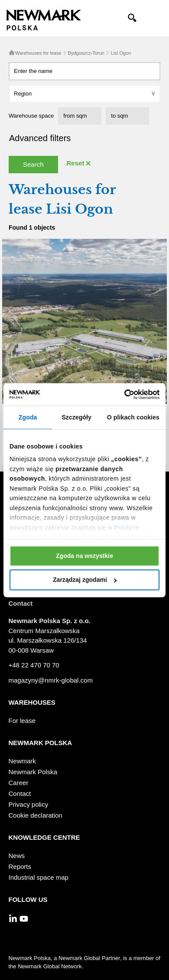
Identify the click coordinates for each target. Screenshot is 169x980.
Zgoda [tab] (28, 417)
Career (19, 783)
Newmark (22, 761)
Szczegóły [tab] (76, 417)
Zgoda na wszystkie (84, 556)
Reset (76, 163)
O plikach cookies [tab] (133, 417)
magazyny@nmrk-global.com (51, 680)
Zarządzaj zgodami (85, 580)
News (17, 856)
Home (12, 53)
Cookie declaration (36, 815)
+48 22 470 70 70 (34, 665)
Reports (20, 866)
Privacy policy (29, 804)
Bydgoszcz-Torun (86, 53)
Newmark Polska (33, 772)
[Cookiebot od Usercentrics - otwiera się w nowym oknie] (122, 394)
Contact (20, 794)
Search (33, 164)
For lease (22, 721)
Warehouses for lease (38, 53)
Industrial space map (39, 877)
